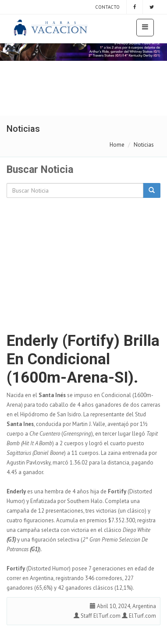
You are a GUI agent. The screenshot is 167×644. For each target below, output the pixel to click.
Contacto (107, 7)
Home (117, 145)
